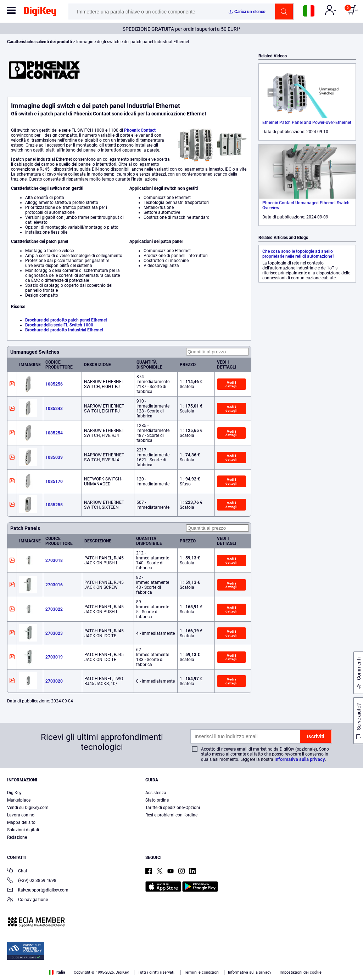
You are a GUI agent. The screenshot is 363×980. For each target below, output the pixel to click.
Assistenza (156, 793)
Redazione (17, 837)
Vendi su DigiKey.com (28, 808)
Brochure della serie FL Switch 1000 (59, 325)
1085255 (54, 505)
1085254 (54, 433)
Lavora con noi (21, 815)
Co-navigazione (27, 900)
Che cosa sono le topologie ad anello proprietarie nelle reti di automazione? (298, 254)
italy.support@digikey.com (38, 891)
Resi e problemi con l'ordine (171, 815)
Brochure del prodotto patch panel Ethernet (66, 320)
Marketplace (19, 800)
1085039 (54, 457)
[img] (40, 13)
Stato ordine (157, 800)
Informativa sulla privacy (300, 759)
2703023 (54, 633)
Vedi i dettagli (231, 384)
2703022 (54, 609)
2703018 (54, 560)
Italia (57, 972)
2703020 (54, 681)
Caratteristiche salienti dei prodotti (40, 42)
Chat (17, 871)
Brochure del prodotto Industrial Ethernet (64, 330)
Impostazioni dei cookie (301, 972)
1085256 (54, 384)
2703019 (54, 657)
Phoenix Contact (140, 130)
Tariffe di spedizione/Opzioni (173, 808)
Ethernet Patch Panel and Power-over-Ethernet (307, 122)
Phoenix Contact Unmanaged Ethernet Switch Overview (306, 205)
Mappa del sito (21, 822)
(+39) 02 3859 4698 (32, 881)
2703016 (54, 585)
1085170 (54, 482)
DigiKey (14, 793)
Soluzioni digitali (23, 830)
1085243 (54, 409)
